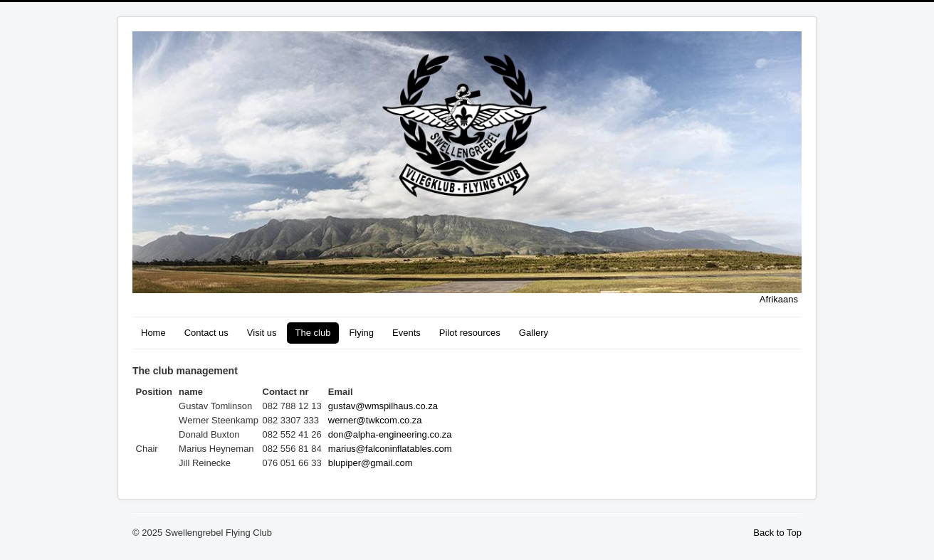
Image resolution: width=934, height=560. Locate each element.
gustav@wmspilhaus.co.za (383, 406)
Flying (361, 333)
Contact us (206, 333)
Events (406, 333)
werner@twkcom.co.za (375, 420)
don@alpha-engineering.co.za (390, 434)
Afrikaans (779, 299)
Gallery (534, 333)
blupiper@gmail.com (371, 463)
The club (313, 333)
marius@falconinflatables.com (390, 449)
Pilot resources (470, 333)
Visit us (262, 333)
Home (153, 333)
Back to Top (777, 533)
